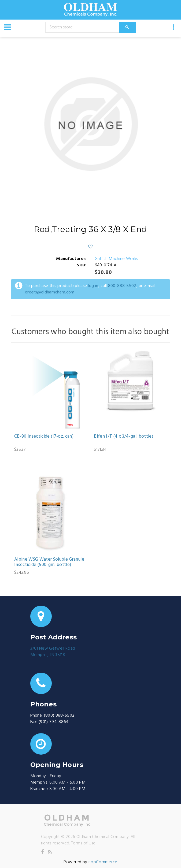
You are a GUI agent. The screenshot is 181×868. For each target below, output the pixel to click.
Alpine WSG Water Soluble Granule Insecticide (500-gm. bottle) (49, 562)
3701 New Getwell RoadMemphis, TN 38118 (53, 652)
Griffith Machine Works (116, 259)
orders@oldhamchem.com (50, 292)
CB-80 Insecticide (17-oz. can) (44, 437)
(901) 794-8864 (54, 722)
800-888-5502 (122, 286)
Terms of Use (83, 843)
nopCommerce (103, 862)
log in (93, 286)
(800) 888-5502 (59, 716)
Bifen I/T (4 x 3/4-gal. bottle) (123, 437)
